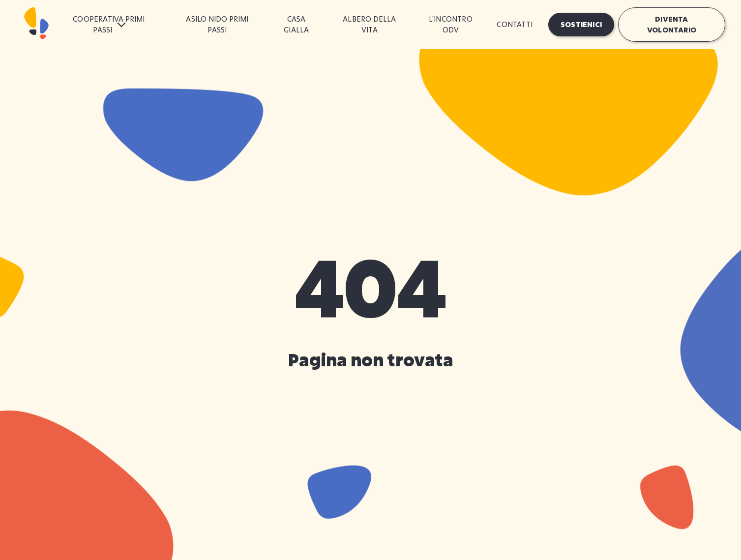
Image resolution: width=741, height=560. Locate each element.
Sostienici (581, 24)
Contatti (515, 24)
